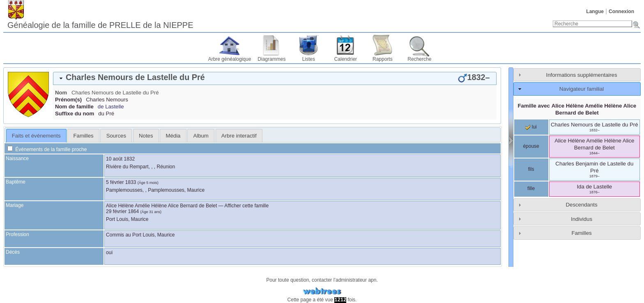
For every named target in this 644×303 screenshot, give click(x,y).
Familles (581, 233)
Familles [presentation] (84, 136)
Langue (595, 11)
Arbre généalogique (230, 59)
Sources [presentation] (116, 136)
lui (531, 127)
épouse (531, 146)
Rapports (383, 59)
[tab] (275, 78)
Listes (309, 59)
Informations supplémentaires (582, 75)
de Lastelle (111, 107)
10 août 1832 (120, 159)
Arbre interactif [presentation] (239, 136)
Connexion (621, 11)
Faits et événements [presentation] (36, 136)
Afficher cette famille (246, 206)
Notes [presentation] (146, 136)
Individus (582, 219)
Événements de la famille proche (47, 149)
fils (531, 169)
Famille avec (577, 109)
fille (531, 188)
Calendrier (346, 59)
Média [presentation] (173, 136)
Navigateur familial (582, 89)
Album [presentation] (201, 136)
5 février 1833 (121, 182)
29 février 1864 (122, 211)
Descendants (582, 205)
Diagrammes (271, 59)
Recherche (419, 59)
